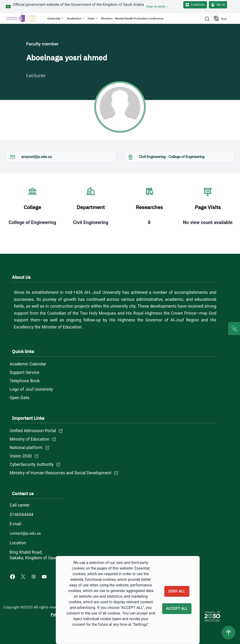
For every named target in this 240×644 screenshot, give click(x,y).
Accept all (177, 609)
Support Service (24, 372)
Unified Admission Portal (33, 431)
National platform (26, 447)
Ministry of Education (30, 439)
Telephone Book (25, 381)
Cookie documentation (139, 632)
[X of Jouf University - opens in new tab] (24, 576)
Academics (74, 18)
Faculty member (42, 44)
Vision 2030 (21, 456)
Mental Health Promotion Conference (139, 18)
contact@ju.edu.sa (25, 533)
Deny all (177, 591)
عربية (224, 18)
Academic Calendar (28, 364)
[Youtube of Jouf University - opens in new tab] (45, 576)
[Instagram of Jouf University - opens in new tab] (34, 576)
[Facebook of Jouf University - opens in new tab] (13, 576)
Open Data (19, 398)
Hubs (91, 18)
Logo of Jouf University (31, 389)
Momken (107, 18)
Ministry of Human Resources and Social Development (60, 473)
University (54, 18)
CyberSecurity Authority (32, 464)
